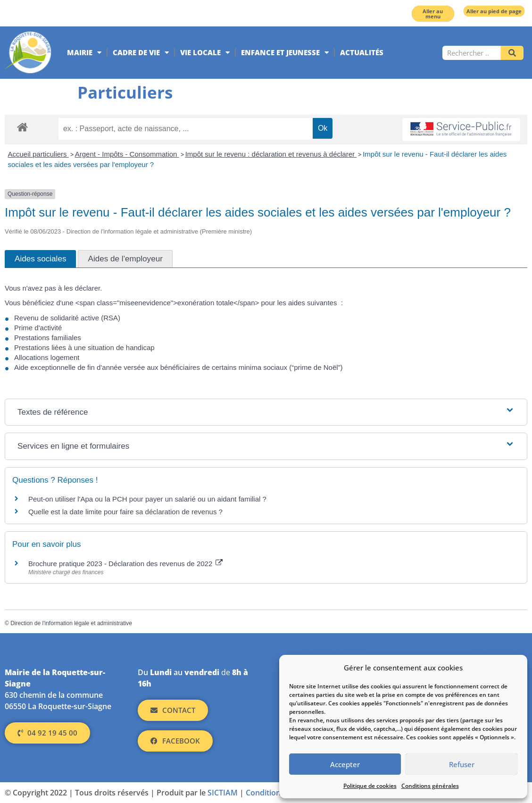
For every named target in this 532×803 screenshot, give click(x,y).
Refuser (462, 764)
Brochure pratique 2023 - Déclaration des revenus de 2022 (125, 564)
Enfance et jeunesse (285, 53)
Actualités (362, 52)
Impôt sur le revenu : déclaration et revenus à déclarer (271, 154)
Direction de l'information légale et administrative (71, 623)
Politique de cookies (370, 786)
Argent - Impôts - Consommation (127, 154)
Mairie (84, 53)
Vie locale (205, 53)
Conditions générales (430, 786)
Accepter (345, 764)
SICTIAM (223, 793)
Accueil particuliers (38, 154)
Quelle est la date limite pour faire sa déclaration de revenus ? (125, 512)
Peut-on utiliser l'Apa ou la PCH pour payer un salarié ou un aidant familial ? (147, 499)
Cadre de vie (141, 53)
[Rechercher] (512, 53)
